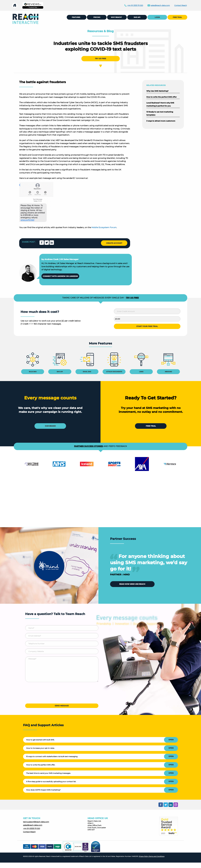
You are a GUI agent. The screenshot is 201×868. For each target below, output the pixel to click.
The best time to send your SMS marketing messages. (48, 773)
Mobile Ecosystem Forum (104, 227)
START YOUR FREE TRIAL (147, 326)
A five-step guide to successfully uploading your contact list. (51, 782)
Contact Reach (29, 832)
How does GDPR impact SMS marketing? (43, 790)
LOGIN (157, 17)
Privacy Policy (144, 856)
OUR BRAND (50, 426)
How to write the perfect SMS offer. (41, 765)
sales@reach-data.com (33, 825)
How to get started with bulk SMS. (40, 740)
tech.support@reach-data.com (36, 822)
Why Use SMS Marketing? (157, 91)
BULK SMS (33, 372)
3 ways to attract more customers (161, 121)
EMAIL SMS (87, 372)
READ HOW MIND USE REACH (132, 584)
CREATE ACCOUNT (114, 243)
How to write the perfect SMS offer (162, 97)
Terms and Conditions (157, 856)
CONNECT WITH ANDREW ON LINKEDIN (60, 276)
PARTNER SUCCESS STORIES (88, 446)
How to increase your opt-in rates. (40, 748)
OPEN (171, 740)
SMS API (60, 372)
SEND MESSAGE (62, 706)
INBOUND (168, 372)
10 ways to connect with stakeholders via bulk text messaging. (52, 756)
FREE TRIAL (177, 17)
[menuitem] (26, 19)
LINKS (141, 372)
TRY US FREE (100, 59)
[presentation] (46, 694)
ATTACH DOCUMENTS (114, 372)
